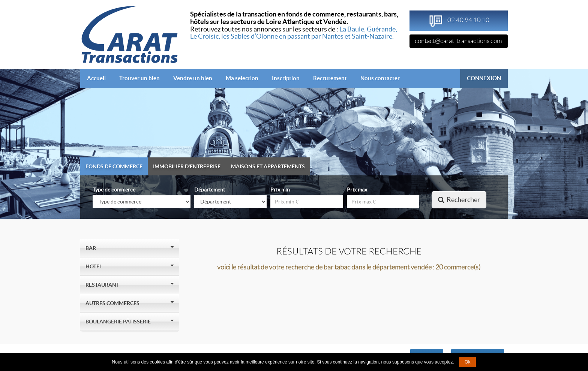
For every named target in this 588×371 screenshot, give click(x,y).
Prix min (280, 190)
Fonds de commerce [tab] (114, 166)
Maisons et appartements (268, 166)
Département (210, 190)
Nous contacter (380, 78)
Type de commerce (114, 190)
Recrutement (330, 78)
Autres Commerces (114, 303)
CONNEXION (484, 78)
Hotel (95, 266)
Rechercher (459, 200)
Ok (467, 362)
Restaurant (103, 285)
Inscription (286, 78)
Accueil (100, 78)
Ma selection (242, 78)
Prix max (357, 190)
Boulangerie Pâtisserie (119, 322)
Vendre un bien (193, 78)
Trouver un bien (139, 78)
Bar (92, 248)
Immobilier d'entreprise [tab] (187, 166)
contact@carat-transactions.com (458, 41)
